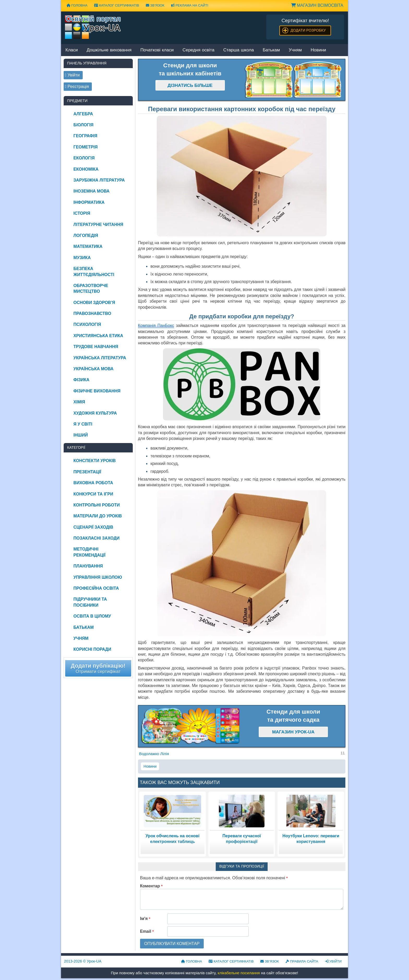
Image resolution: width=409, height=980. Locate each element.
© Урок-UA (83, 961)
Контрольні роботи (97, 505)
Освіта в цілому (92, 616)
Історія (82, 213)
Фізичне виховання (97, 391)
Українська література (100, 358)
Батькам (271, 50)
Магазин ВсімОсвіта (317, 5)
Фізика (82, 380)
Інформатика (89, 202)
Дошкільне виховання (109, 50)
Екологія (84, 158)
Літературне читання (98, 225)
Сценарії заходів (93, 527)
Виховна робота (93, 483)
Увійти (333, 961)
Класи (72, 50)
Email (147, 931)
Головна (77, 5)
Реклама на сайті (190, 5)
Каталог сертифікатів (117, 5)
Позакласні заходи (97, 538)
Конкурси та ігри (93, 494)
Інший (81, 435)
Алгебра (83, 114)
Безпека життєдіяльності (94, 271)
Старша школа (239, 50)
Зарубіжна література (99, 180)
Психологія (87, 324)
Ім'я (145, 919)
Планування (88, 566)
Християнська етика (98, 336)
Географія (85, 136)
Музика (82, 258)
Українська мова (94, 369)
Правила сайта (302, 961)
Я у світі (83, 424)
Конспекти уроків (95, 461)
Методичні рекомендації (90, 552)
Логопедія (86, 235)
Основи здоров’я (94, 303)
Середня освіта (199, 50)
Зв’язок (155, 5)
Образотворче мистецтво (91, 288)
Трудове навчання (96, 347)
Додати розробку (308, 30)
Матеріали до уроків (98, 516)
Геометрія (86, 147)
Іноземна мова (92, 191)
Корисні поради (92, 649)
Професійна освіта (96, 588)
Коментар (151, 886)
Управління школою (98, 577)
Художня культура (95, 413)
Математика (88, 246)
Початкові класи (157, 50)
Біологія (84, 125)
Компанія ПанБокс (156, 325)
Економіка (86, 169)
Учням (295, 50)
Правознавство (92, 313)
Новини (318, 50)
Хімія (79, 402)
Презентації (87, 472)
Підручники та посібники (90, 602)
